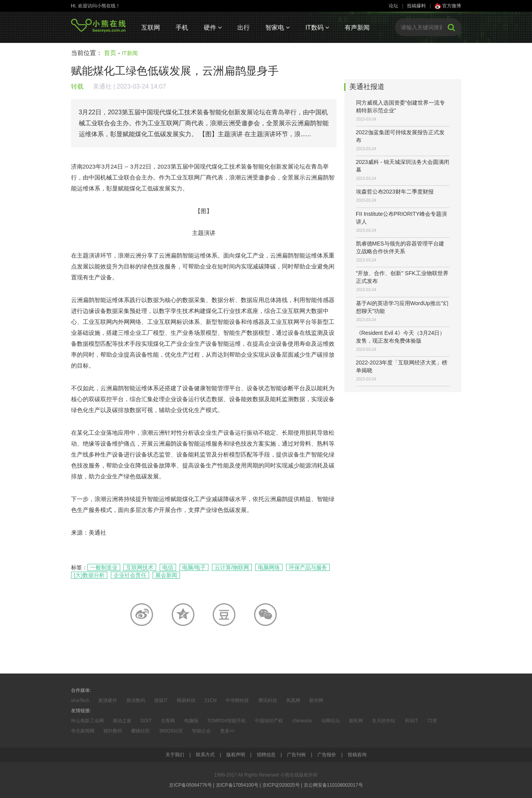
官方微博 (448, 6)
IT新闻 (130, 53)
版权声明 (236, 755)
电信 (168, 567)
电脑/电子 (194, 567)
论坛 (393, 6)
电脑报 (191, 721)
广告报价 (327, 755)
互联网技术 (140, 567)
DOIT (146, 721)
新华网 (316, 700)
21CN (211, 700)
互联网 (151, 28)
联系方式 (205, 755)
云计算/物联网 (232, 567)
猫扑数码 (113, 731)
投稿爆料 (416, 6)
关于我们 (175, 755)
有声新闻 (357, 28)
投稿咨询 (357, 755)
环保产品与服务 (308, 567)
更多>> (228, 731)
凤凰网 (293, 700)
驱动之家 (122, 721)
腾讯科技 (268, 700)
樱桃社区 (141, 731)
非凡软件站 (384, 721)
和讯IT (412, 721)
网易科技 (186, 700)
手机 (182, 28)
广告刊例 (296, 755)
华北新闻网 (83, 731)
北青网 (168, 721)
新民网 (356, 721)
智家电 (278, 28)
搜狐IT (161, 700)
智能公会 (201, 731)
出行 (244, 28)
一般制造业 (104, 567)
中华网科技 (237, 700)
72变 (432, 721)
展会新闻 (166, 575)
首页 (110, 53)
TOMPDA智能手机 (227, 721)
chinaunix (302, 721)
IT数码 (317, 28)
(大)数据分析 (89, 575)
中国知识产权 (269, 721)
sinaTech (80, 700)
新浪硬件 (108, 700)
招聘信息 (266, 755)
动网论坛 (331, 721)
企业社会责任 (130, 575)
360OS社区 (171, 731)
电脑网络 (269, 567)
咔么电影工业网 (87, 721)
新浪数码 (136, 700)
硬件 (213, 28)
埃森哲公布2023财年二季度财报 (395, 192)
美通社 (102, 86)
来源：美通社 (89, 532)
